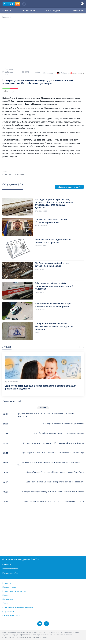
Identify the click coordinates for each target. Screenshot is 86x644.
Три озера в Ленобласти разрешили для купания (63, 423)
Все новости (82, 402)
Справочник (8, 612)
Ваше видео (8, 600)
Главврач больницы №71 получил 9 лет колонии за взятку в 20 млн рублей (53, 492)
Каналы (6, 595)
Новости (7, 10)
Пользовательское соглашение (18, 608)
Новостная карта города (14, 591)
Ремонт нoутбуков (11, 616)
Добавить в (70, 73)
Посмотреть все (13, 187)
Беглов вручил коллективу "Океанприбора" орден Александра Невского (54, 501)
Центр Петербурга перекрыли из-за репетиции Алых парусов (58, 433)
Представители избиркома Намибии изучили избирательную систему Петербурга (46, 415)
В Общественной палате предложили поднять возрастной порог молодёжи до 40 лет (50, 464)
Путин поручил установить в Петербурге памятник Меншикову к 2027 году (53, 453)
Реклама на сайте (10, 573)
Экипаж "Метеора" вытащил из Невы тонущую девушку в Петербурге (55, 472)
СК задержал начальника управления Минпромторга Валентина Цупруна (53, 443)
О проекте (7, 564)
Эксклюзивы (29, 10)
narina (37, 72)
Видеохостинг (9, 587)
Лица (5, 604)
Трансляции (77, 10)
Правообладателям (11, 569)
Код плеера (48, 73)
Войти (82, 4)
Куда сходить (53, 10)
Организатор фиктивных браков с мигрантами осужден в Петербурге (55, 482)
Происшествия (18, 175)
